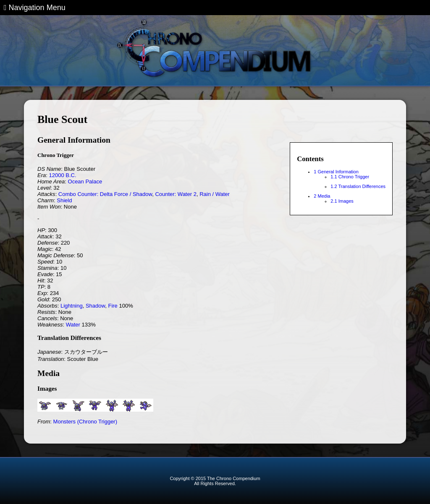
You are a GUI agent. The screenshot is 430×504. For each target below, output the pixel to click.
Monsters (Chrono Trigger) (85, 422)
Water (73, 325)
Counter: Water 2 (176, 194)
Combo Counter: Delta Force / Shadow (105, 194)
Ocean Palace (85, 181)
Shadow (95, 306)
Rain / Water (215, 194)
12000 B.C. (62, 175)
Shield (64, 200)
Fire (113, 306)
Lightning (72, 306)
